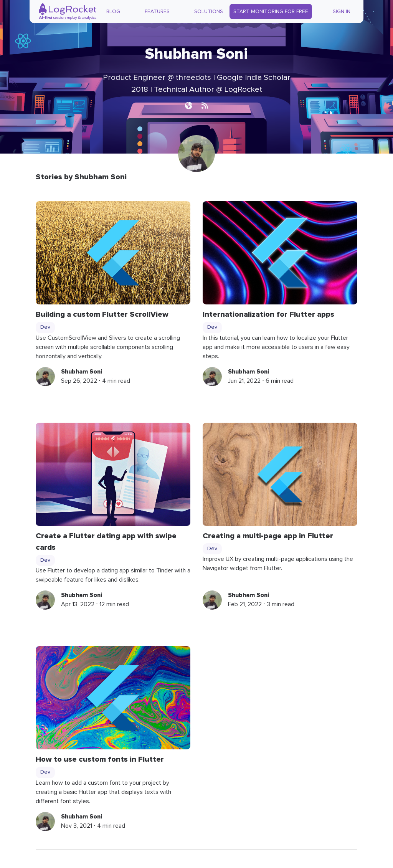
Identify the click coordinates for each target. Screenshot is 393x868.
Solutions (209, 12)
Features (157, 12)
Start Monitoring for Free (271, 12)
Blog (113, 12)
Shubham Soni (82, 372)
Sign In (342, 12)
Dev (45, 327)
